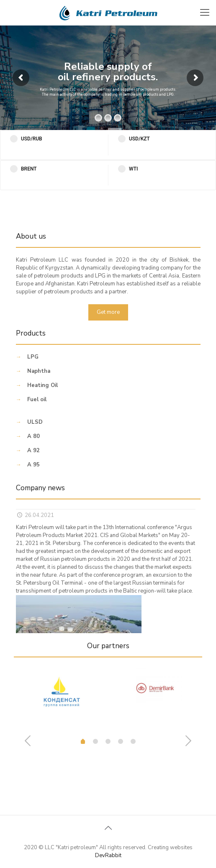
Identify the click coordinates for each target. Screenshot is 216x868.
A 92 (33, 451)
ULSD (35, 422)
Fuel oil (37, 400)
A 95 (33, 465)
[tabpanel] (61, 698)
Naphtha (39, 371)
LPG (33, 357)
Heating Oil (42, 385)
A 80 (33, 436)
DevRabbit (108, 855)
